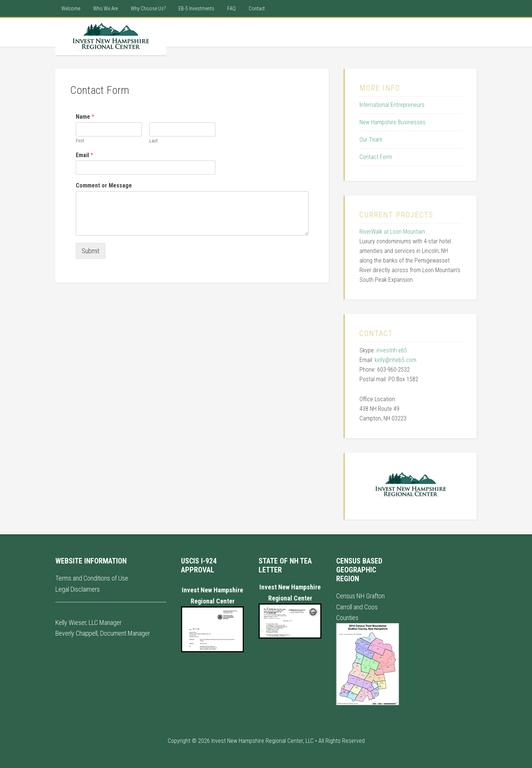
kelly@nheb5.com (395, 360)
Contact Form (376, 157)
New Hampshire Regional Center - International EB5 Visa (111, 37)
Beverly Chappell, (77, 633)
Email (84, 155)
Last (154, 141)
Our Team (371, 140)
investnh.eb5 (392, 350)
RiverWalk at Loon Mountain (392, 232)
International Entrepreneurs (392, 105)
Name (85, 117)
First (80, 141)
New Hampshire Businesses (393, 122)
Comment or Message (104, 185)
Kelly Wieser (71, 622)
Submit (91, 251)
